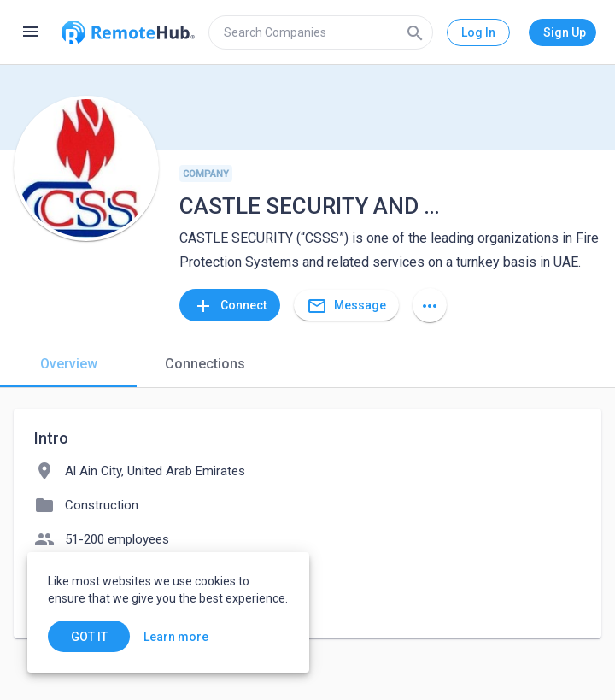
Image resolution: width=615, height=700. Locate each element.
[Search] (415, 32)
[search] (321, 32)
